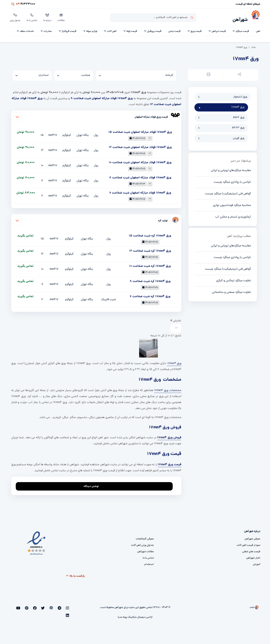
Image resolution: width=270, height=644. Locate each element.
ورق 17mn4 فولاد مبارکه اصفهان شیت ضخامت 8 (102, 96)
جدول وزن (15, 17)
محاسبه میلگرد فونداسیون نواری (232, 203)
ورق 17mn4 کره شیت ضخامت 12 (150, 249)
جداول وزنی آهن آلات (142, 543)
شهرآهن (239, 18)
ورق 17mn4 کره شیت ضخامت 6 (150, 294)
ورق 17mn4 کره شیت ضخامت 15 (150, 234)
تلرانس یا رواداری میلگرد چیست (232, 180)
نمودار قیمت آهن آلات (248, 543)
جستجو (192, 17)
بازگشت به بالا (75, 574)
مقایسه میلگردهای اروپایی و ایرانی (231, 168)
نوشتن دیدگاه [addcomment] (93, 483)
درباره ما (48, 17)
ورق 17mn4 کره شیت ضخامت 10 (150, 264)
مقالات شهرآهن (145, 550)
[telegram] (62, 606)
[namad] (36, 541)
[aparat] (56, 606)
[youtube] (31, 606)
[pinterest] (37, 606)
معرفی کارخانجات (145, 537)
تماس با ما (32, 17)
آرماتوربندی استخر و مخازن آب (233, 215)
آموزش (256, 562)
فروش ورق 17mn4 (169, 436)
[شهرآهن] (254, 17)
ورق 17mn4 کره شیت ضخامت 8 (150, 279)
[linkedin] (25, 606)
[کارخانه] (136, 73)
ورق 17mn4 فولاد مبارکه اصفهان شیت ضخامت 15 (140, 130)
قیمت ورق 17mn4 (169, 463)
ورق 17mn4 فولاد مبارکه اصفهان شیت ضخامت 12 (140, 145)
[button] (239, 73)
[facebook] (43, 606)
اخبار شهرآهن (253, 556)
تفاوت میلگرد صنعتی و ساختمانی (231, 290)
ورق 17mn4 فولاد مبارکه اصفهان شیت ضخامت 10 (140, 160)
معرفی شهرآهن (252, 537)
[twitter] (50, 606)
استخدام (149, 562)
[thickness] (74, 73)
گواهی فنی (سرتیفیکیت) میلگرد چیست (228, 192)
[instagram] (68, 606)
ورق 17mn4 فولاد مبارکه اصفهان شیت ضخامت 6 (140, 191)
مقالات (62, 17)
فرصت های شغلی (251, 550)
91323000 (22, 4)
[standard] (32, 73)
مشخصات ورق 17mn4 (168, 388)
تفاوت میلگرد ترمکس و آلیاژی (234, 279)
